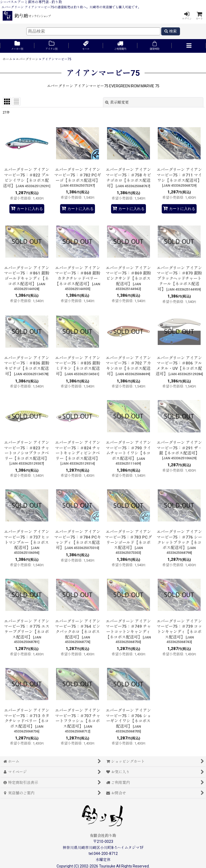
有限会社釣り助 (103, 836)
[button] (189, 46)
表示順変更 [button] (117, 102)
